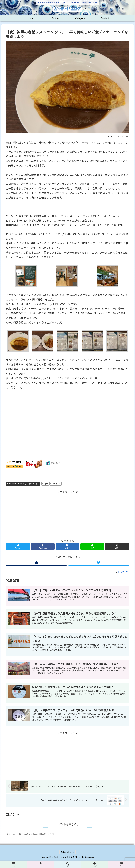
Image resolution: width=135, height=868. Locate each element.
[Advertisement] (67, 514)
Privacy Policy (67, 852)
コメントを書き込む (67, 824)
